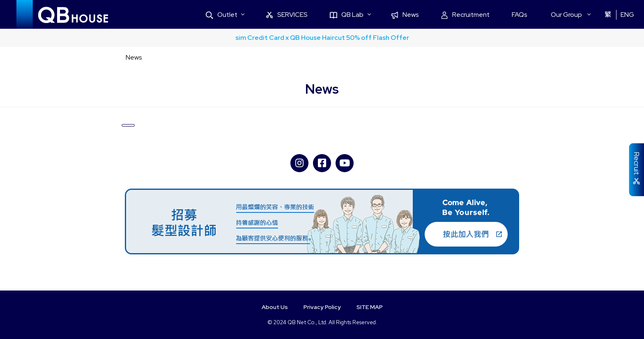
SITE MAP (373, 307)
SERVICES (310, 15)
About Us (271, 307)
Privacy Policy (322, 307)
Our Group (570, 15)
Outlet (249, 15)
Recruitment (477, 15)
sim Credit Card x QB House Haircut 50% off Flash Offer (322, 38)
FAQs (528, 15)
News (420, 15)
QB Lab (366, 15)
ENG (628, 15)
